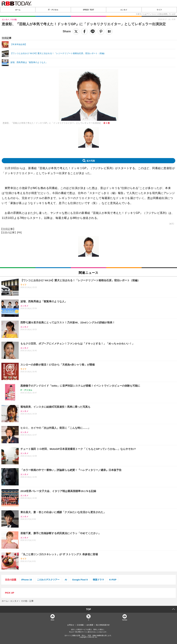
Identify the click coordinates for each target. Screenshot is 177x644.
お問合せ (71, 625)
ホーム (18, 10)
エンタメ (124, 10)
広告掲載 (80, 625)
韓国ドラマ (98, 580)
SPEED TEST (88, 10)
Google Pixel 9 (80, 580)
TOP (89, 609)
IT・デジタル (53, 10)
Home (52, 620)
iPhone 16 (27, 580)
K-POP (113, 580)
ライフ (159, 10)
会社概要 (90, 625)
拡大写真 (91, 161)
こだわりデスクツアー (48, 580)
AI (66, 580)
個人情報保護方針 (103, 625)
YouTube (125, 620)
